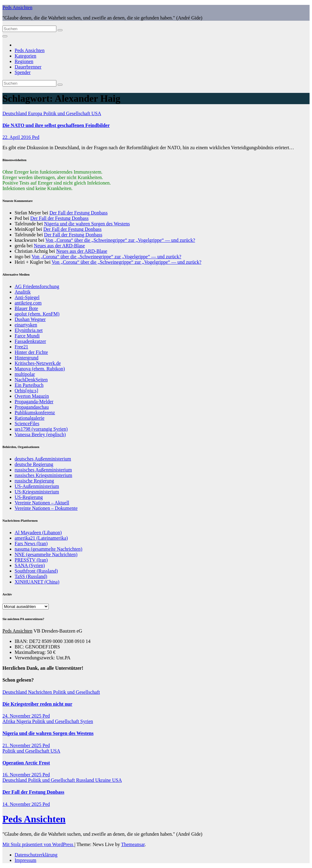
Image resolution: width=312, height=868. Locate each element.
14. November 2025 (23, 804)
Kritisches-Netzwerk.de (38, 363)
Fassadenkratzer (30, 341)
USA (96, 113)
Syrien (87, 721)
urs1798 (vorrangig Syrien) (41, 429)
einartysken (26, 325)
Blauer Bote (26, 308)
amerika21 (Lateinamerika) (41, 538)
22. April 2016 (17, 137)
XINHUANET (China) (37, 582)
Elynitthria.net (29, 330)
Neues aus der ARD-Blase (59, 246)
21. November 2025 (23, 745)
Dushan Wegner (30, 319)
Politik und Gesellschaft (67, 113)
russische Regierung (34, 481)
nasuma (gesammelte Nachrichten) (48, 549)
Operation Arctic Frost (26, 763)
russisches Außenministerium (43, 470)
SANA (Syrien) (30, 565)
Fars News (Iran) (31, 543)
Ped (36, 137)
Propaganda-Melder (34, 402)
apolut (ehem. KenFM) (37, 314)
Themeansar (133, 844)
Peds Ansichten (17, 7)
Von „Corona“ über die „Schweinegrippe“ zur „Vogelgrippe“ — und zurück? (120, 240)
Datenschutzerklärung (36, 855)
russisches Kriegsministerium (43, 475)
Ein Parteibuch (29, 385)
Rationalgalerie (30, 418)
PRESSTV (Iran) (31, 560)
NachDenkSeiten (31, 380)
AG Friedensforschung (37, 286)
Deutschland (15, 113)
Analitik (23, 292)
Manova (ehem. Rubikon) (40, 369)
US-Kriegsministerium (37, 492)
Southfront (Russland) (36, 571)
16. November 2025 (23, 775)
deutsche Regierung (34, 464)
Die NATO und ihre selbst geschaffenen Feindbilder (56, 125)
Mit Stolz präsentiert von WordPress (38, 844)
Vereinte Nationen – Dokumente (46, 508)
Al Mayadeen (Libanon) (38, 533)
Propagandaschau (32, 407)
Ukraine (104, 780)
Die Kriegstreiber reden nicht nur (37, 704)
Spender (23, 72)
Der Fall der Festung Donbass (78, 213)
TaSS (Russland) (31, 576)
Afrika (9, 721)
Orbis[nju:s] (26, 391)
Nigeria (24, 721)
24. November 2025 (23, 716)
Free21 (21, 347)
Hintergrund (27, 358)
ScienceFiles (27, 423)
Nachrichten (41, 692)
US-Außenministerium (37, 486)
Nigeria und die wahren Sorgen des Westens (87, 224)
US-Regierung (29, 497)
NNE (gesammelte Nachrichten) (46, 554)
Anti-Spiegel (27, 297)
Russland (86, 780)
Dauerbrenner (28, 67)
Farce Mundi (27, 336)
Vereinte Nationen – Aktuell (42, 503)
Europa (36, 113)
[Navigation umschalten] (5, 36)
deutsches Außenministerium (43, 459)
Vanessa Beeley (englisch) (40, 434)
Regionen (24, 61)
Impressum (25, 860)
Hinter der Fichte (31, 352)
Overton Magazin (32, 396)
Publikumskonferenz (35, 413)
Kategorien (25, 56)
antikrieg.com (28, 303)
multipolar (25, 374)
